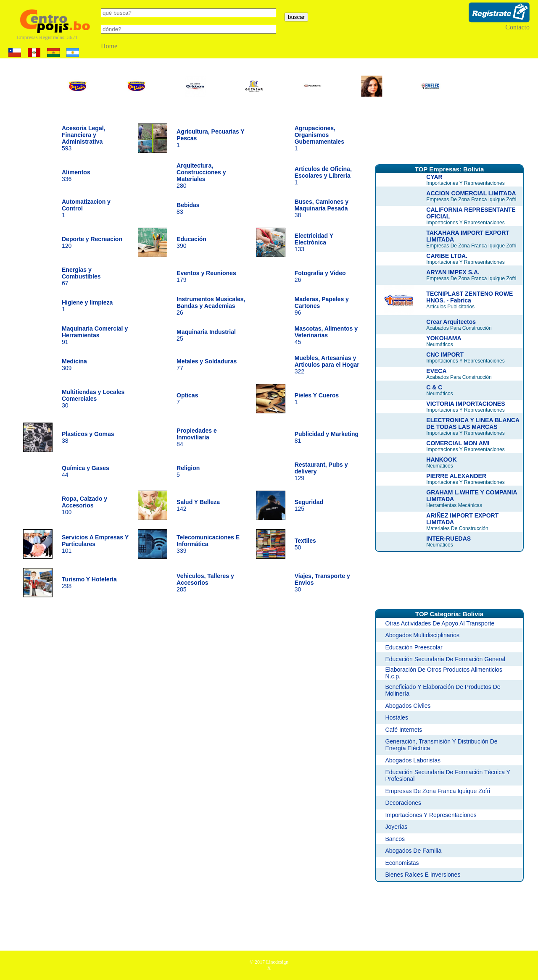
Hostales (396, 717)
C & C (434, 387)
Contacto (517, 27)
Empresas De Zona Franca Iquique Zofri (438, 791)
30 (93, 399)
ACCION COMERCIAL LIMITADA (471, 193)
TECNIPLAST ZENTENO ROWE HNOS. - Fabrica (469, 297)
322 (327, 365)
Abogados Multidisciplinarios (422, 635)
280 (201, 176)
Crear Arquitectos (451, 322)
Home (109, 46)
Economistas (402, 863)
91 (95, 335)
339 (208, 544)
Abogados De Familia (413, 851)
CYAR (434, 177)
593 (84, 138)
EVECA (436, 371)
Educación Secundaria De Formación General (445, 659)
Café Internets (403, 730)
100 (84, 505)
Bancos (395, 839)
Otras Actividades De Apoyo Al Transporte (440, 623)
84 (197, 437)
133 (314, 242)
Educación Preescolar (414, 647)
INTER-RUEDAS (448, 539)
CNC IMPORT (445, 355)
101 (95, 544)
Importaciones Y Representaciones (431, 815)
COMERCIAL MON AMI (458, 443)
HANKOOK (441, 460)
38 (322, 208)
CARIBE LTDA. (447, 256)
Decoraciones (403, 803)
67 (81, 276)
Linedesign (277, 962)
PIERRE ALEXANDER (456, 476)
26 (211, 306)
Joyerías (396, 827)
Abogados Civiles (408, 706)
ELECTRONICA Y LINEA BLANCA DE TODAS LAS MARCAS (473, 423)
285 (205, 583)
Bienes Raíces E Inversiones (423, 875)
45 (326, 335)
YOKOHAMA (444, 338)
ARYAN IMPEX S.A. (453, 272)
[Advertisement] (449, 136)
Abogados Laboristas (413, 760)
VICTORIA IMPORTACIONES (465, 404)
